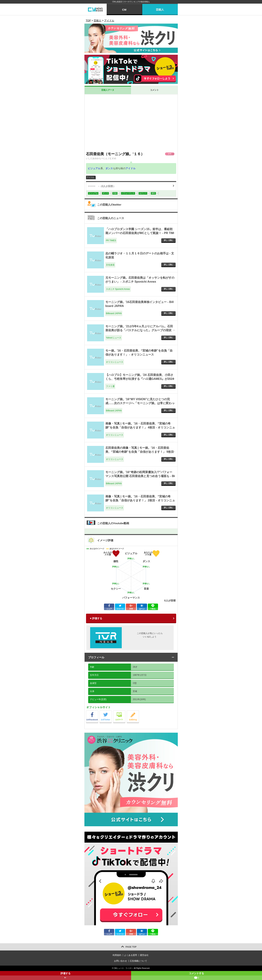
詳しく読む (168, 240)
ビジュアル (94, 168)
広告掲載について (138, 961)
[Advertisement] (131, 123)
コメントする (197, 976)
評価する (66, 976)
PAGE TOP (131, 947)
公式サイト (125, 711)
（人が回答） (102, 186)
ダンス (109, 168)
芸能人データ (108, 90)
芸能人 (160, 10)
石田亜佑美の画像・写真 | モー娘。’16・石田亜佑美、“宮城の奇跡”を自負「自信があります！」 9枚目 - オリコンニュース (140, 452)
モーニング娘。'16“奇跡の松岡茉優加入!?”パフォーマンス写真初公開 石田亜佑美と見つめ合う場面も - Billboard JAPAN (140, 476)
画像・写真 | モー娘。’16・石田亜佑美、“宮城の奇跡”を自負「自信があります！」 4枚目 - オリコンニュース (140, 428)
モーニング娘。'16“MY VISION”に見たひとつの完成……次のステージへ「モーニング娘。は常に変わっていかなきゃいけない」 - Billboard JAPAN (140, 403)
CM (124, 10)
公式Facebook (98, 711)
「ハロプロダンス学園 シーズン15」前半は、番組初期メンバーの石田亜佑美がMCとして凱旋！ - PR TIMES (140, 233)
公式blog (139, 711)
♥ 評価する (96, 618)
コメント (154, 90)
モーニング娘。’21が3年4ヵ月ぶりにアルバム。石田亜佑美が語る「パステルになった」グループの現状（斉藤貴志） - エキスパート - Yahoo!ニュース (139, 330)
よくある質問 (131, 955)
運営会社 (144, 955)
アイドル (131, 168)
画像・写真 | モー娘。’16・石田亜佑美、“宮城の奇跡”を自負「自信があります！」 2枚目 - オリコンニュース (140, 500)
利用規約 (117, 955)
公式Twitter (112, 711)
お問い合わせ (120, 961)
